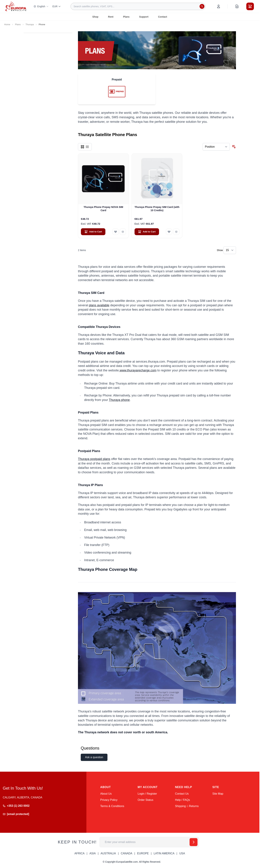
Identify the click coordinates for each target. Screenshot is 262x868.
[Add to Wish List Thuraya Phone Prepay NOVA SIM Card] (116, 232)
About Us (106, 794)
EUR (57, 6)
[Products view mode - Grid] (82, 147)
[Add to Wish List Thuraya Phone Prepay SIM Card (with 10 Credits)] (169, 232)
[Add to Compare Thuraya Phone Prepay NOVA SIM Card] (123, 232)
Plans (126, 17)
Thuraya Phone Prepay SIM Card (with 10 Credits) (157, 209)
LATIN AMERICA (164, 853)
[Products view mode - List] (87, 147)
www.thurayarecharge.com (138, 370)
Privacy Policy (109, 800)
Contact (163, 17)
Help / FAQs (182, 800)
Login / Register (147, 794)
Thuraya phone (119, 400)
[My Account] (219, 6)
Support (144, 17)
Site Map (218, 794)
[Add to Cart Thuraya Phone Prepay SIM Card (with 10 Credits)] (147, 232)
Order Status (145, 800)
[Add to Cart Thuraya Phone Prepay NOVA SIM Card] (93, 232)
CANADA (127, 853)
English (41, 6)
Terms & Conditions (112, 806)
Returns (194, 806)
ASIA (92, 853)
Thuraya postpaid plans (94, 459)
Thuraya (30, 24)
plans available (99, 305)
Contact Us (182, 794)
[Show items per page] (230, 250)
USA (182, 853)
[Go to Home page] (16, 6)
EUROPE (143, 853)
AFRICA (80, 853)
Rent (111, 17)
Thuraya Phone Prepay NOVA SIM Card (103, 209)
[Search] (202, 6)
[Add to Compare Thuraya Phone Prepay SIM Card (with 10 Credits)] (176, 232)
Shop (95, 17)
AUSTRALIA (108, 853)
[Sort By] (216, 147)
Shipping (180, 806)
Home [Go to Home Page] (7, 24)
